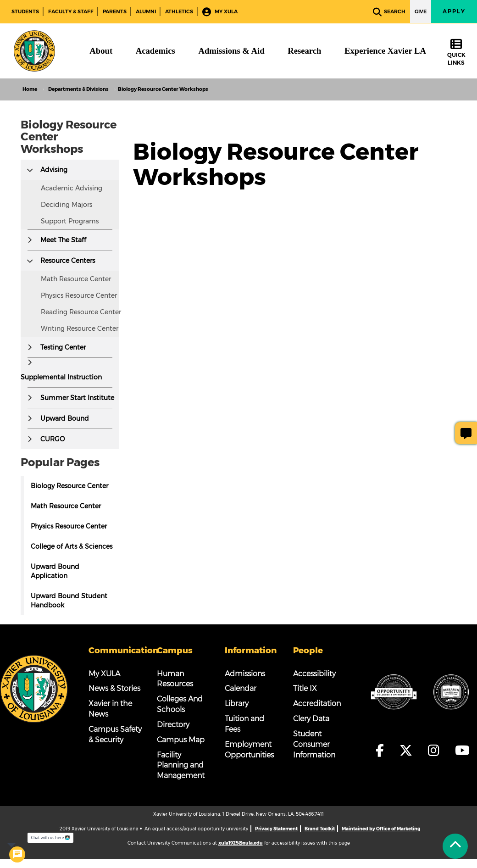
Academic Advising (72, 188)
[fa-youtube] (462, 751)
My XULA (220, 12)
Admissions (245, 674)
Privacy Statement (276, 829)
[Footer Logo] (34, 689)
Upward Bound (65, 418)
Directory (173, 725)
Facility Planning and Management (181, 765)
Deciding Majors (67, 205)
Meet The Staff (63, 240)
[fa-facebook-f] (383, 751)
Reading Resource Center (81, 312)
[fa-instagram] (436, 751)
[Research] (304, 51)
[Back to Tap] (455, 846)
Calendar (241, 688)
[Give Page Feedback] (466, 433)
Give (421, 11)
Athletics (179, 11)
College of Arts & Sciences (72, 546)
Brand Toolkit (320, 829)
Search (389, 12)
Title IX (305, 688)
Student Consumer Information (314, 744)
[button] (30, 170)
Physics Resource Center (79, 295)
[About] (101, 51)
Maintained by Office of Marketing (381, 829)
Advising (54, 170)
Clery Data (311, 719)
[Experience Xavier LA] (385, 51)
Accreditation (317, 704)
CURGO (53, 439)
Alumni (146, 11)
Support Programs (70, 221)
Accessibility (314, 674)
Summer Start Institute (77, 398)
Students (25, 11)
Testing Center (63, 347)
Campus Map (181, 740)
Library (237, 704)
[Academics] (155, 51)
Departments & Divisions (78, 89)
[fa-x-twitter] (409, 751)
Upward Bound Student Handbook (69, 601)
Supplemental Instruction (61, 377)
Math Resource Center (76, 279)
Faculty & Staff (71, 11)
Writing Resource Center (80, 328)
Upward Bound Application (55, 571)
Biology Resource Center (69, 486)
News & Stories (114, 688)
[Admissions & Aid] (231, 51)
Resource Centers (68, 261)
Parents (115, 11)
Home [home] (30, 89)
